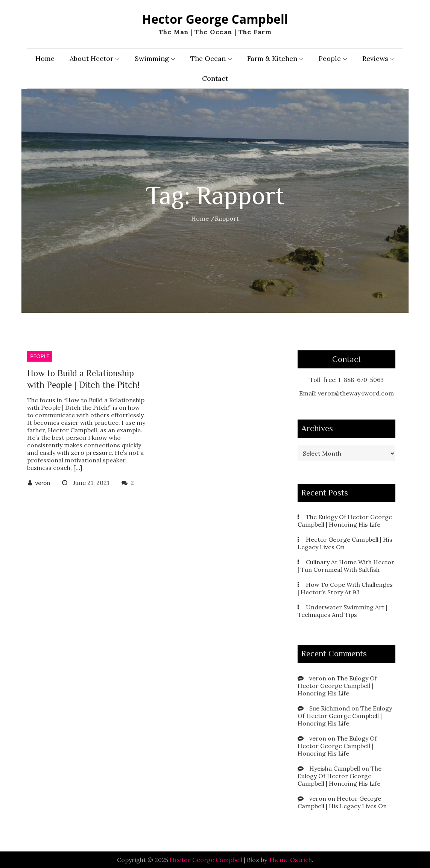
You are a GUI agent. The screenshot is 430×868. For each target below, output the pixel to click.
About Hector (95, 58)
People (333, 58)
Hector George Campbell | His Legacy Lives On (342, 802)
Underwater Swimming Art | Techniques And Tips (343, 611)
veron (43, 482)
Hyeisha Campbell (335, 768)
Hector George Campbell (215, 19)
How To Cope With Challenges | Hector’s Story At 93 (345, 588)
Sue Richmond (330, 708)
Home (45, 58)
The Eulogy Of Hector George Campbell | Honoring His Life (345, 521)
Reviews (378, 58)
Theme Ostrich (290, 860)
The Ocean (211, 58)
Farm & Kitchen (275, 58)
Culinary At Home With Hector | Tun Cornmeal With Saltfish (346, 566)
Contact (215, 78)
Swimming (155, 58)
